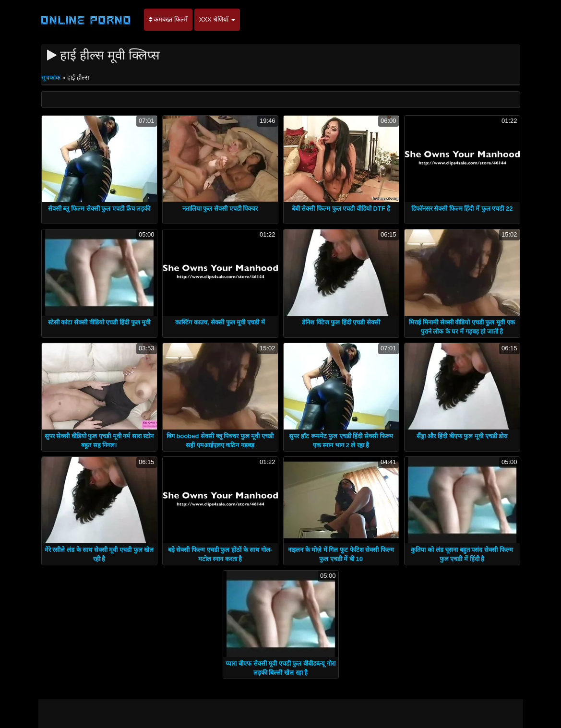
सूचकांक (52, 78)
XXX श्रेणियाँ (217, 19)
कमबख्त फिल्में (168, 19)
